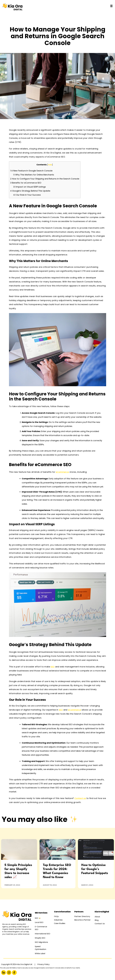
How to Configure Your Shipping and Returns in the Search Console (45, 179)
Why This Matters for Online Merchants (34, 175)
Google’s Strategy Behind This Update (30, 191)
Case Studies (60, 923)
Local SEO (39, 922)
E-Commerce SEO (41, 928)
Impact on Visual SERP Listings (30, 187)
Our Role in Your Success (27, 195)
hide (50, 165)
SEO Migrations (41, 942)
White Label (40, 954)
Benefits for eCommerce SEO (26, 183)
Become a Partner (82, 920)
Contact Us (100, 924)
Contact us (81, 798)
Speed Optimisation (40, 948)
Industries (58, 920)
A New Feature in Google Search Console (31, 171)
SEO (53, 667)
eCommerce (62, 472)
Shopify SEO (40, 938)
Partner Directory (82, 916)
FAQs (56, 916)
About (97, 917)
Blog (97, 920)
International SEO (43, 934)
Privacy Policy (43, 964)
